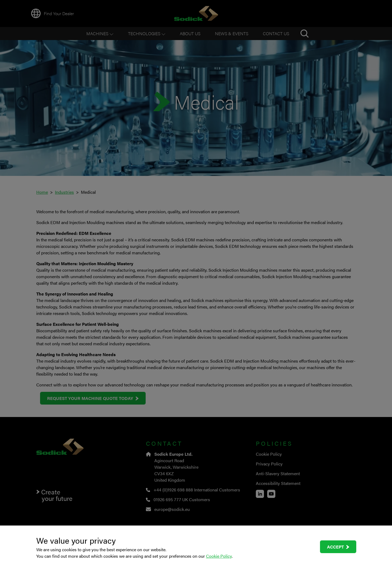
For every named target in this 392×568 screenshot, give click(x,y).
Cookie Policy (219, 556)
